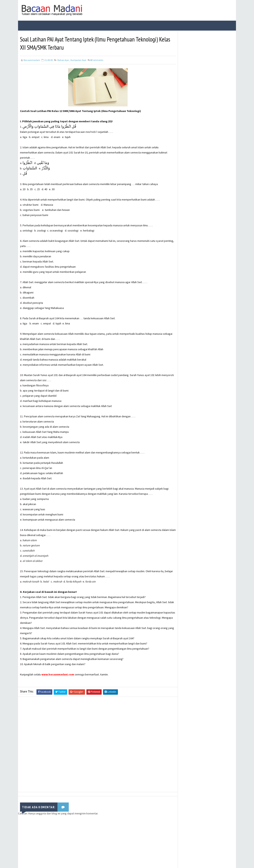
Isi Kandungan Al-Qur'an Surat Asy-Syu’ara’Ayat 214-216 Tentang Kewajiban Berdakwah (211, 105)
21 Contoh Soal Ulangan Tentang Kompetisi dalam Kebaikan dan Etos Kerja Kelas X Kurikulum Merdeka (212, 86)
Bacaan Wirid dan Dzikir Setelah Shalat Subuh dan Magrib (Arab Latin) (212, 68)
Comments (97, 60)
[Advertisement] (94, 745)
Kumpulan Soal (78, 60)
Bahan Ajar (63, 60)
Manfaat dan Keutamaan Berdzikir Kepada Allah (208, 136)
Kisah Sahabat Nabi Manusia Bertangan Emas (210, 120)
